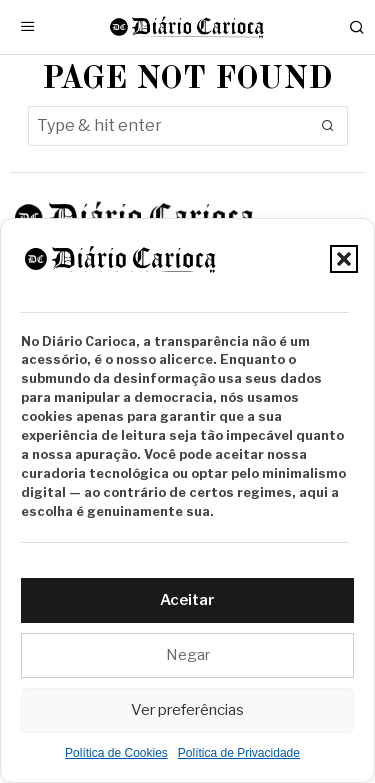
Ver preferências (187, 710)
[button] (344, 259)
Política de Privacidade (239, 753)
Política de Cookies (116, 753)
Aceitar (187, 600)
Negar (188, 655)
